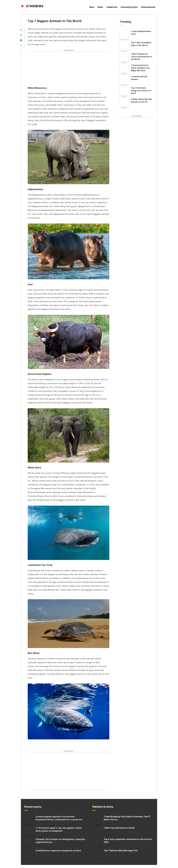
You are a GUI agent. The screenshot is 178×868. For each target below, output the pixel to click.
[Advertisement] (69, 70)
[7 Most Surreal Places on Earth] (97, 831)
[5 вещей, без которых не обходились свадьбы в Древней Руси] (29, 842)
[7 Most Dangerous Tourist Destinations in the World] (124, 57)
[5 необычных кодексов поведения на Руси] (29, 854)
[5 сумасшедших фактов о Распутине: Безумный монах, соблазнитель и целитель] (29, 820)
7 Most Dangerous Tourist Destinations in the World (142, 57)
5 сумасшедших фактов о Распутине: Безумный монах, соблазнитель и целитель (59, 818)
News (100, 7)
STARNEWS (32, 6)
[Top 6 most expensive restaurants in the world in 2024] (97, 842)
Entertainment (148, 7)
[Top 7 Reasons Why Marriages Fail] (97, 854)
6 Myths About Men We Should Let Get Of (142, 101)
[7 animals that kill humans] (124, 80)
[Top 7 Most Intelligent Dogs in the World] (124, 46)
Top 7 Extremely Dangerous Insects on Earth (141, 91)
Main (92, 7)
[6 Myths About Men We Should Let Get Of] (124, 102)
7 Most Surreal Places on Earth (119, 828)
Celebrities (112, 7)
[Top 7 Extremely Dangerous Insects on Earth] (124, 91)
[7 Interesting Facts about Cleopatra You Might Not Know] (124, 68)
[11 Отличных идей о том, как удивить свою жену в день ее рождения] (29, 831)
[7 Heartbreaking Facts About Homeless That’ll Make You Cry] (97, 820)
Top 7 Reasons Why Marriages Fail (121, 851)
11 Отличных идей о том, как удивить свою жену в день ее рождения (59, 829)
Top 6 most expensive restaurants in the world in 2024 (128, 841)
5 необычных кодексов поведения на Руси (58, 851)
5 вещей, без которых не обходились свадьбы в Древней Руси (60, 841)
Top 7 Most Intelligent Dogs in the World (141, 44)
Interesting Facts (129, 7)
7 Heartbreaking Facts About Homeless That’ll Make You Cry (127, 818)
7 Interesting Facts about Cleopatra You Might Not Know (140, 68)
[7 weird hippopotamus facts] (124, 35)
